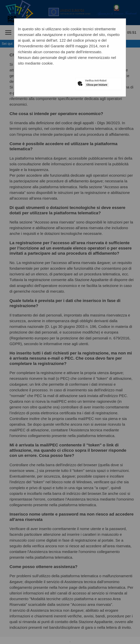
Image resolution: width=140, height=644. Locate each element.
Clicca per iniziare (97, 85)
